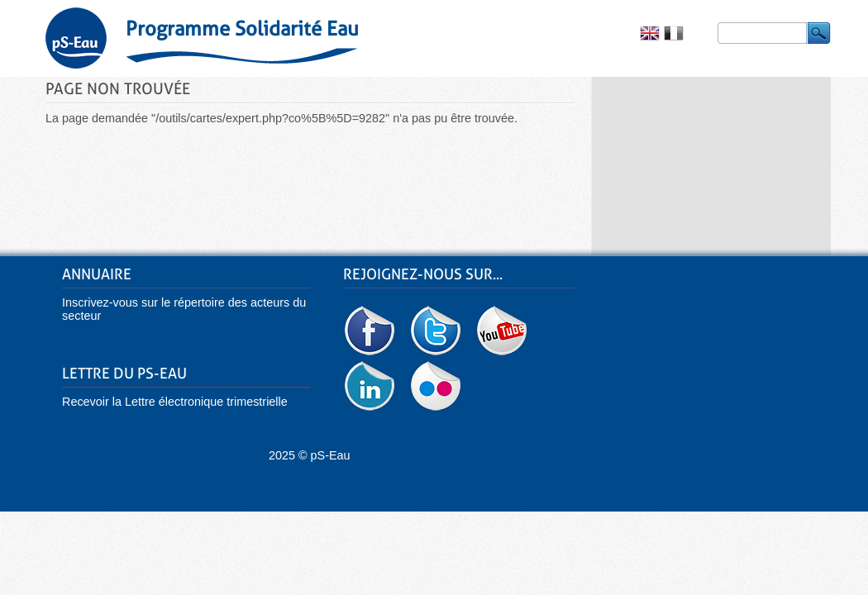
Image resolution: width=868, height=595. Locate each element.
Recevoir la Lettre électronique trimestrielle (175, 402)
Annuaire (97, 274)
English (650, 29)
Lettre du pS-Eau (124, 373)
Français (674, 29)
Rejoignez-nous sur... (423, 274)
